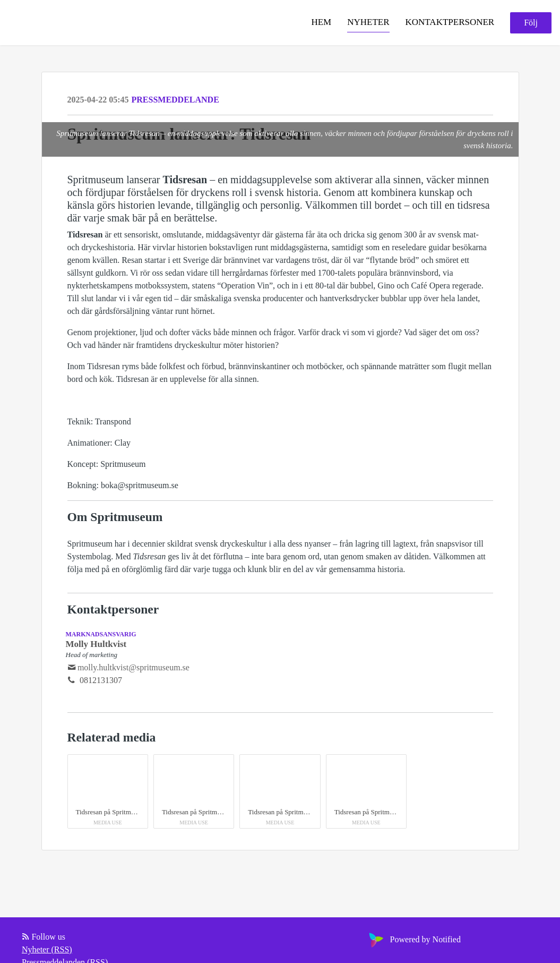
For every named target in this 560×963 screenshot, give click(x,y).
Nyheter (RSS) (47, 949)
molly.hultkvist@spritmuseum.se (133, 667)
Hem (321, 22)
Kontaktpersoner (450, 22)
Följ (531, 23)
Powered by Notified (413, 939)
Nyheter (368, 22)
